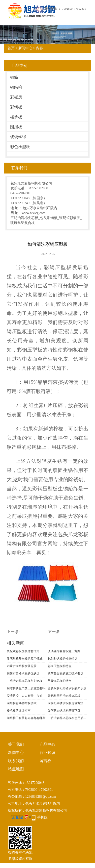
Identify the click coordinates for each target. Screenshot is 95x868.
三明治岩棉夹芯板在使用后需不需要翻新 (67, 718)
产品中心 (47, 744)
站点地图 (16, 769)
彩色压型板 (20, 147)
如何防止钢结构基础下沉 (64, 711)
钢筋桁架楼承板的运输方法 (65, 703)
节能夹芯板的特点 (60, 681)
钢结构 (16, 87)
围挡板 (16, 127)
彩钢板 (16, 107)
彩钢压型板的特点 (60, 666)
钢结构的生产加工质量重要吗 (26, 688)
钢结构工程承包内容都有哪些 (26, 718)
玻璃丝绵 (18, 137)
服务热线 (51, 9)
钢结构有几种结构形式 (22, 703)
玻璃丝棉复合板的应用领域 (25, 659)
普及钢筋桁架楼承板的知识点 (67, 688)
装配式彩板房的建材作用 (23, 651)
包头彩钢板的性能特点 (63, 659)
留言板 (45, 761)
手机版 (42, 817)
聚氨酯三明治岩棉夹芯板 (64, 696)
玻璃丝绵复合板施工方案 (64, 651)
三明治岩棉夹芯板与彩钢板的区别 (27, 681)
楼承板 (16, 117)
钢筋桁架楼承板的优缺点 (23, 673)
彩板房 (16, 97)
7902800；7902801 (74, 9)
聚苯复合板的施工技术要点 (65, 673)
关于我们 (16, 744)
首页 (11, 48)
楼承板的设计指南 (19, 711)
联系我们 (16, 761)
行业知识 (47, 753)
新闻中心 (25, 48)
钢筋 (14, 77)
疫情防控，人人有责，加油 (25, 696)
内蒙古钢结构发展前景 (22, 666)
